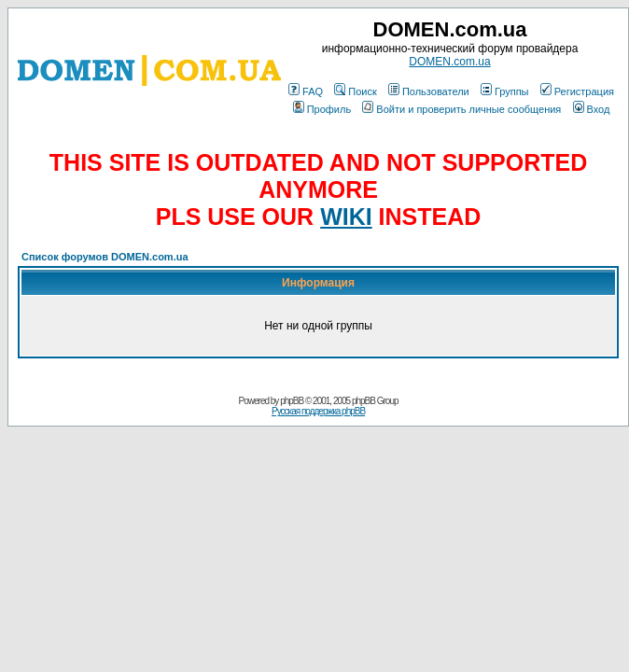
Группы (505, 91)
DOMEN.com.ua (449, 62)
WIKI (346, 217)
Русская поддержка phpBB (318, 411)
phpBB (292, 401)
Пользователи (429, 91)
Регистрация (577, 91)
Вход (592, 109)
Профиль (322, 109)
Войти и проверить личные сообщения (461, 109)
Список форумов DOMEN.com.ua (105, 257)
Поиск (355, 91)
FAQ (306, 91)
